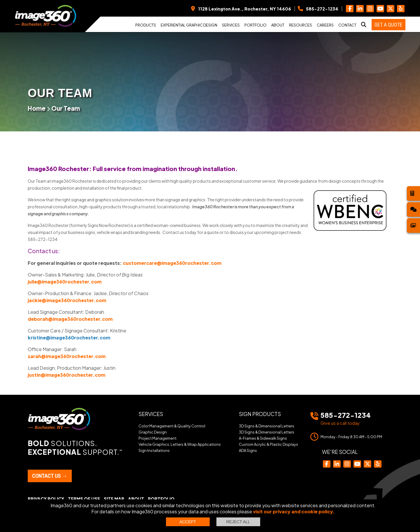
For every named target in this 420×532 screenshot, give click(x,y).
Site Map (114, 499)
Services (231, 25)
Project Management (157, 438)
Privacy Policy (46, 499)
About (278, 25)
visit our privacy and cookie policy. (294, 511)
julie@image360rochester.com (65, 282)
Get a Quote (388, 25)
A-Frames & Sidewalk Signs (263, 438)
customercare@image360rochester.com (172, 263)
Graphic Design (153, 432)
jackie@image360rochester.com (67, 300)
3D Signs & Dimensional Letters (267, 426)
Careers (325, 25)
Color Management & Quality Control (172, 426)
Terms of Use (84, 499)
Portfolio (256, 25)
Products (146, 25)
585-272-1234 (346, 415)
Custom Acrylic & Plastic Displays (268, 444)
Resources (301, 25)
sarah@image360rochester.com (67, 356)
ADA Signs (248, 450)
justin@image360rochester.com (66, 375)
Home (37, 108)
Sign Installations (154, 450)
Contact (347, 25)
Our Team (66, 108)
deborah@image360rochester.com (70, 319)
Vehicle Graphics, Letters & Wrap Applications (180, 444)
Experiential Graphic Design (189, 25)
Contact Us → (50, 476)
